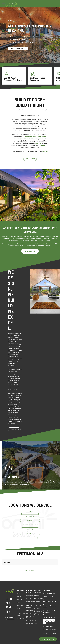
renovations (43, 146)
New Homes (12, 477)
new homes (29, 481)
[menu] (3, 4)
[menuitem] (23, 609)
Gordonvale (30, 138)
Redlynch (38, 138)
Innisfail (38, 136)
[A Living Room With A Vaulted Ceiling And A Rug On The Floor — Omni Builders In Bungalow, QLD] (45, 291)
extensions (38, 144)
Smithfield (23, 138)
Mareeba (25, 136)
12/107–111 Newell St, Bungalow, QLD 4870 (49, 628)
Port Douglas (32, 136)
